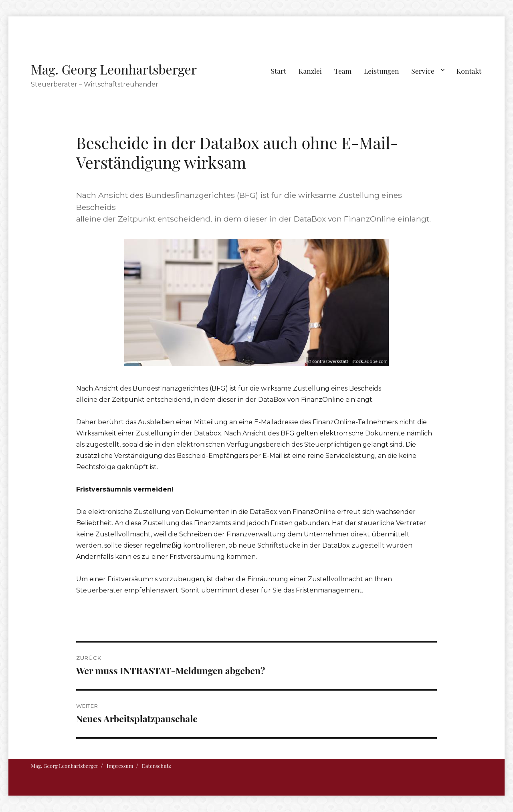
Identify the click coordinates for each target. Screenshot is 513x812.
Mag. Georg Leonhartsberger (114, 69)
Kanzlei (310, 71)
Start (279, 71)
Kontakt (469, 71)
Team (343, 71)
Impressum (120, 766)
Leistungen (382, 71)
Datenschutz (157, 766)
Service (423, 71)
